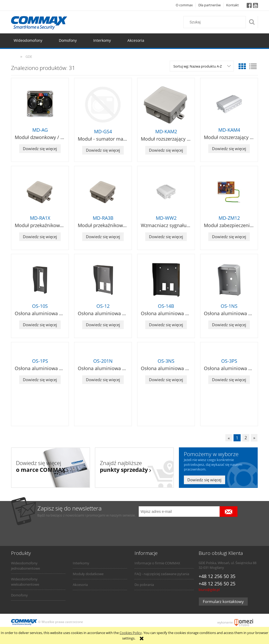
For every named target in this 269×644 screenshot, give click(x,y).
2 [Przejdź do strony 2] (246, 438)
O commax (184, 5)
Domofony (19, 595)
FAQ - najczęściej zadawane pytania (162, 574)
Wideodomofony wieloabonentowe (25, 582)
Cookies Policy (131, 633)
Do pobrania (144, 585)
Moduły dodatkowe (88, 574)
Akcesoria (80, 585)
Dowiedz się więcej (40, 149)
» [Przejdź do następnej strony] (254, 438)
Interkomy (81, 563)
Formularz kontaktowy (223, 601)
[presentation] (176, 528)
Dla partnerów (209, 5)
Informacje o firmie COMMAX (157, 563)
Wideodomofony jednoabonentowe (25, 566)
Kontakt (232, 5)
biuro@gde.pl (209, 590)
